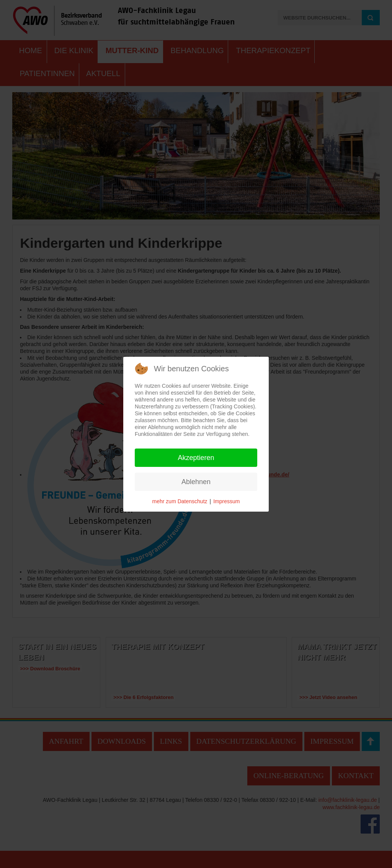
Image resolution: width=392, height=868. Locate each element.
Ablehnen (196, 482)
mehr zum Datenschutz (180, 501)
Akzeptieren (196, 458)
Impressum (226, 501)
